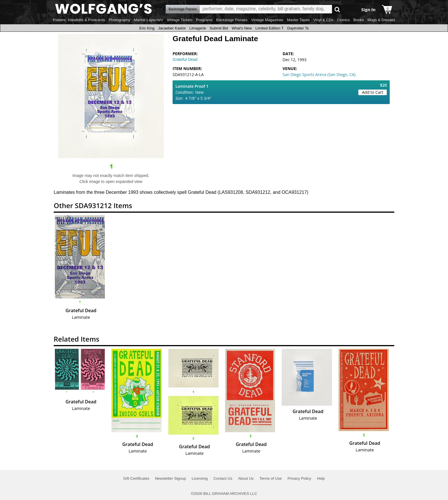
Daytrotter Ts (298, 28)
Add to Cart (373, 92)
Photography (119, 20)
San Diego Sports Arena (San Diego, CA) (319, 74)
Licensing (200, 478)
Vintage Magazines (267, 20)
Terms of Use (271, 478)
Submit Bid (219, 28)
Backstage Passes (232, 20)
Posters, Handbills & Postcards (79, 20)
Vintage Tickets (180, 20)
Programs (204, 20)
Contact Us (223, 478)
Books (359, 20)
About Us (246, 478)
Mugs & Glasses (381, 20)
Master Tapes (298, 20)
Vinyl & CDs (323, 20)
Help (321, 478)
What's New (242, 28)
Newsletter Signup (170, 478)
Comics (343, 20)
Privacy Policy (299, 478)
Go (337, 9)
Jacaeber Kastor (172, 28)
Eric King (147, 28)
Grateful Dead (185, 59)
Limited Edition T (270, 28)
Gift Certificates (136, 478)
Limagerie (198, 28)
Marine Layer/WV (148, 20)
